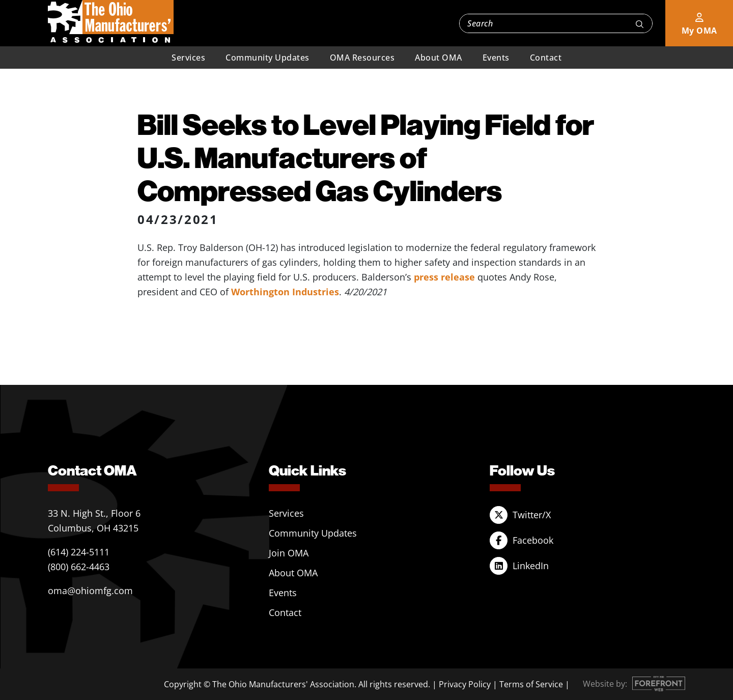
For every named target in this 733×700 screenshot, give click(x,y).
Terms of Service (531, 684)
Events (496, 58)
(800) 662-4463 (79, 567)
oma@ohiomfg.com (90, 591)
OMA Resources (362, 58)
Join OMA (289, 553)
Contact (546, 58)
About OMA (439, 58)
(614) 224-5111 (79, 552)
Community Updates (267, 58)
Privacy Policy (465, 684)
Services (188, 58)
